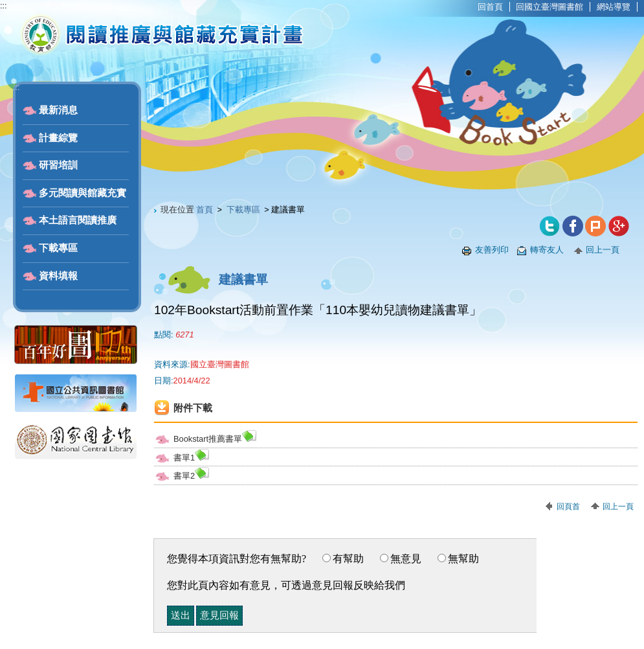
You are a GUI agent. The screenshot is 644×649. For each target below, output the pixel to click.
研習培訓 (58, 165)
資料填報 (58, 276)
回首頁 (490, 7)
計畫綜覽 (58, 138)
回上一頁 (603, 250)
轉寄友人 (547, 250)
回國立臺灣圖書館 (550, 7)
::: (4, 6)
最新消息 (58, 110)
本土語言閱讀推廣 (78, 220)
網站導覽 (614, 7)
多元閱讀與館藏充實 (83, 193)
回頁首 (568, 507)
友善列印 (492, 250)
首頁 (205, 210)
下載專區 (58, 248)
